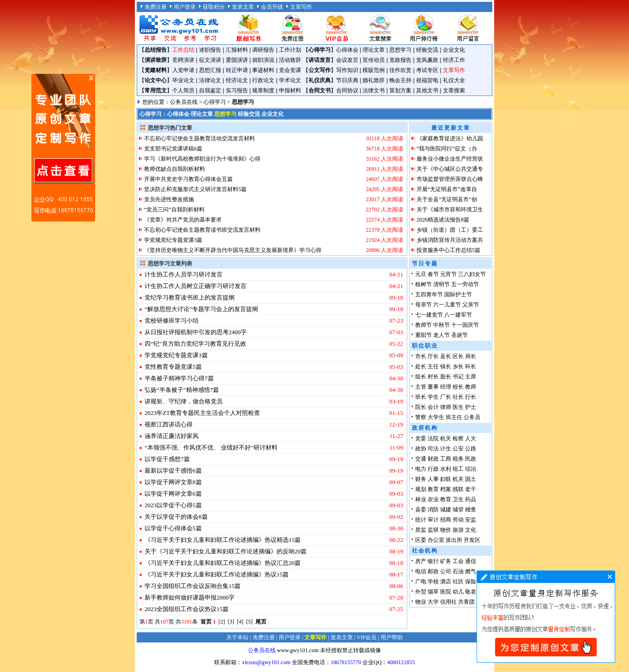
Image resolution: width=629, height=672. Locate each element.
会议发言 (347, 60)
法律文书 (374, 90)
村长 (433, 377)
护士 (471, 407)
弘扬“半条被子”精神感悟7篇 (182, 390)
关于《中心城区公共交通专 (450, 169)
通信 (471, 561)
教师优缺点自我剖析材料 (175, 169)
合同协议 (347, 90)
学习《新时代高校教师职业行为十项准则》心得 (202, 159)
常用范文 (156, 90)
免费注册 (156, 7)
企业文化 (454, 50)
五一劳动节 (465, 284)
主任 (433, 366)
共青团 (466, 602)
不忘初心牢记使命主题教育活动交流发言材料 (200, 138)
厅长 (433, 356)
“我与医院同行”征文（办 (447, 149)
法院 (433, 438)
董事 (433, 387)
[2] (222, 622)
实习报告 (237, 90)
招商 (446, 520)
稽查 (471, 510)
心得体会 (347, 50)
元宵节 (448, 274)
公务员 (472, 417)
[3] (231, 622)
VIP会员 (366, 637)
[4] (240, 622)
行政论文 (263, 80)
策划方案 (400, 90)
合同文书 (320, 90)
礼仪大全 (454, 80)
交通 (421, 459)
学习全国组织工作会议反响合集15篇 (193, 586)
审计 (433, 520)
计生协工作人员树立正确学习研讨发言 (196, 286)
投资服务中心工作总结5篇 (448, 250)
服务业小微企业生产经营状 (450, 159)
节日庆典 (347, 80)
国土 (471, 479)
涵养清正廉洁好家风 (172, 436)
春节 (433, 274)
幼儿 (458, 592)
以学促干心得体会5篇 (173, 528)
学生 (433, 397)
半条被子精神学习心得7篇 (179, 378)
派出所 (454, 540)
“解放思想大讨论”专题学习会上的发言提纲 (201, 309)
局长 (471, 356)
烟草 (433, 592)
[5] (249, 622)
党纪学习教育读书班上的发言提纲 (190, 297)
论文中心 (156, 80)
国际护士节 (458, 294)
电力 (421, 469)
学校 (433, 582)
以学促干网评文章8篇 (173, 482)
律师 (446, 407)
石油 (458, 571)
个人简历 (183, 90)
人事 (433, 479)
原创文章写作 (63, 148)
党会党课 (290, 70)
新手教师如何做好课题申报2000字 (190, 597)
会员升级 (272, 7)
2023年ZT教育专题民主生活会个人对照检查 (202, 413)
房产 (421, 561)
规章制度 (263, 90)
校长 (458, 387)
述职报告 (210, 50)
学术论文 (290, 80)
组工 (458, 469)
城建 (446, 510)
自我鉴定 (210, 90)
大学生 (436, 417)
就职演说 (263, 60)
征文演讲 (210, 60)
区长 (458, 356)
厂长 (446, 397)
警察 (421, 417)
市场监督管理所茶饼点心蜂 (450, 179)
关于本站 (237, 637)
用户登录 (185, 7)
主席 (471, 377)
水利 (446, 469)
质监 (421, 530)
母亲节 (423, 305)
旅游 (458, 530)
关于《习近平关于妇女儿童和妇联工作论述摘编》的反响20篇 (226, 551)
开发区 (472, 540)
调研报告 (263, 50)
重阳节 (423, 335)
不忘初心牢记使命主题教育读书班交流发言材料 (202, 230)
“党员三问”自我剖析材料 (174, 210)
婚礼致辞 (374, 80)
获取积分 (214, 7)
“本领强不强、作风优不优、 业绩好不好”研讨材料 (211, 447)
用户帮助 (392, 637)
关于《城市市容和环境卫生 (450, 210)
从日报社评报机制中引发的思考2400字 (196, 332)
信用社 (448, 602)
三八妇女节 (472, 274)
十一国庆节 (465, 325)
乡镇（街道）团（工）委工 (450, 230)
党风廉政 (427, 60)
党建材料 (156, 70)
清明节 (442, 284)
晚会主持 (400, 80)
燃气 (471, 571)
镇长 (446, 366)
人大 (471, 438)
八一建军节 (458, 315)
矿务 (446, 561)
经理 (446, 387)
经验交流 (427, 50)
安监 (471, 520)
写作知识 (347, 70)
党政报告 (400, 60)
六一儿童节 (447, 305)
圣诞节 (460, 335)
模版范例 (374, 70)
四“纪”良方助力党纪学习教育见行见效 (195, 344)
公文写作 (320, 70)
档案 (446, 489)
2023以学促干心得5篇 (173, 505)
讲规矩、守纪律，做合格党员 (184, 401)
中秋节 (442, 325)
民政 (471, 459)
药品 (471, 499)
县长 (446, 356)
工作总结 (183, 50)
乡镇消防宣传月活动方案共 (450, 240)
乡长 (458, 366)
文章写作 (301, 7)
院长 (421, 407)
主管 (421, 387)
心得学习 (320, 50)
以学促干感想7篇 (167, 459)
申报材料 (290, 90)
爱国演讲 (237, 60)
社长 (458, 397)
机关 (446, 438)
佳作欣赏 (400, 70)
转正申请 (237, 70)
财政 (433, 459)
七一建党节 (429, 315)
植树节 (423, 284)
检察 (458, 438)
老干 (471, 489)
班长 (421, 397)
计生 (446, 449)
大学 (433, 602)
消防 (433, 510)
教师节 (423, 325)
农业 (433, 499)
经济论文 (237, 80)
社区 (458, 582)
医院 (446, 592)
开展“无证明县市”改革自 (447, 189)
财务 (421, 479)
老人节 (442, 335)
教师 (471, 387)
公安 (458, 449)
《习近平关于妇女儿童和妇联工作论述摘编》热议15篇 (217, 574)
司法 (433, 449)
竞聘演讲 (183, 60)
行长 (471, 397)
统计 (421, 520)
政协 (421, 449)
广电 (421, 582)
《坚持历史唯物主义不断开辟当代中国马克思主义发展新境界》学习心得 (233, 250)
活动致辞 (290, 60)
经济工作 (454, 60)
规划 (421, 489)
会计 (433, 407)
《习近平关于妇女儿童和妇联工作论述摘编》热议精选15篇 (223, 540)
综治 (471, 469)
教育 (433, 489)
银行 (433, 561)
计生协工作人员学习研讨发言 (184, 274)
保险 (471, 582)
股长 (446, 377)
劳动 (458, 520)
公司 (446, 571)
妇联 (446, 479)
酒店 (446, 582)
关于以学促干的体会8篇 (176, 517)
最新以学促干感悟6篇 (173, 471)
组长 (421, 377)
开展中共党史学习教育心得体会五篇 (188, 179)
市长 (421, 356)
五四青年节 (429, 294)
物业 (421, 602)
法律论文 (210, 80)
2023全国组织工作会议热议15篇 (187, 609)
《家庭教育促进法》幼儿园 (450, 138)
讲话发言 (320, 60)
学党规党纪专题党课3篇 (173, 240)
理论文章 (374, 50)
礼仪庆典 (320, 80)
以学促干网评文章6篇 (173, 494)
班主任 (454, 417)
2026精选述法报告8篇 (443, 220)
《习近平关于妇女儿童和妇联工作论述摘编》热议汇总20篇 (223, 563)
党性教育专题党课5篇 (173, 367)
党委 (421, 438)
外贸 (421, 592)
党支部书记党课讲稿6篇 (173, 149)
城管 (458, 510)
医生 (458, 407)
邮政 (433, 571)
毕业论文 (183, 80)
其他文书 (427, 90)
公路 (471, 449)
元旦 (421, 274)
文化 (471, 530)
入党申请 (183, 70)
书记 (458, 377)
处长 (421, 366)
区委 (421, 540)
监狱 (433, 530)
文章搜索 (454, 90)
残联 (458, 489)
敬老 (471, 592)
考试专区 (427, 70)
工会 (458, 561)
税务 (458, 459)
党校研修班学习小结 (172, 321)
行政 (433, 469)
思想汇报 (210, 70)
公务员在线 (184, 102)
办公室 (436, 540)
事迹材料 (263, 70)
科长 (471, 366)
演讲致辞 (156, 60)
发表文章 (243, 7)
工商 (446, 459)
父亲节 (471, 305)
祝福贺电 (427, 80)
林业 (421, 499)
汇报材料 (237, 50)
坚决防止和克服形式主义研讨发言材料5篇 (195, 189)
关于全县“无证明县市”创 (447, 199)
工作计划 (290, 50)
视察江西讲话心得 (169, 424)
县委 (421, 510)
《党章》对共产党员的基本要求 (183, 220)
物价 (446, 530)
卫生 (458, 499)
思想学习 (400, 50)
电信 (421, 571)
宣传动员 (374, 60)
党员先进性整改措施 (169, 199)
